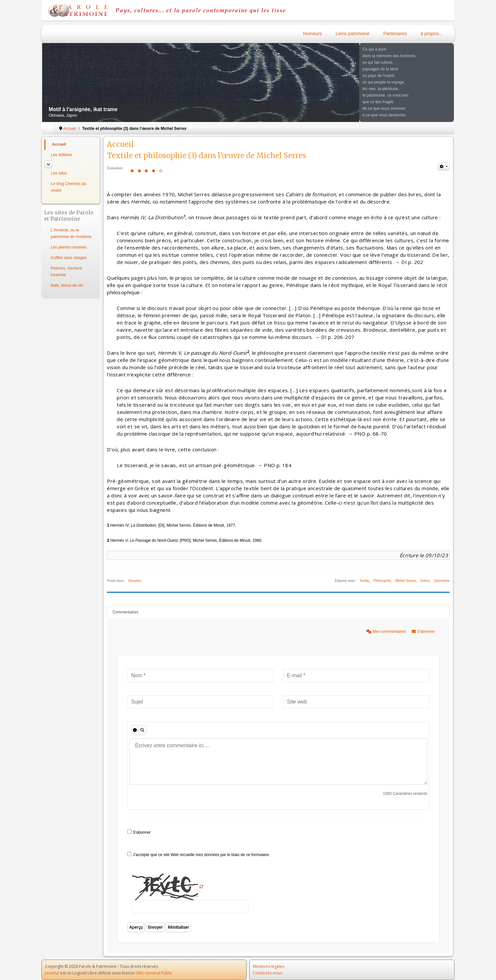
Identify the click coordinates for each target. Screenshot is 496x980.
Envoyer (155, 927)
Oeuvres (135, 581)
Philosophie (382, 581)
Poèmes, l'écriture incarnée (66, 272)
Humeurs (313, 34)
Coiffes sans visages (69, 258)
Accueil (59, 144)
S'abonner (423, 632)
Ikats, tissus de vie (67, 285)
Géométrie (442, 581)
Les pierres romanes (69, 247)
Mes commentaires (387, 632)
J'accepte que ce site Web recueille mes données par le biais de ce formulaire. (198, 854)
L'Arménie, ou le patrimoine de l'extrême (71, 233)
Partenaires (395, 34)
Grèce (425, 581)
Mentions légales (269, 966)
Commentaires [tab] (125, 612)
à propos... (432, 34)
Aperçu (136, 927)
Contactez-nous (268, 973)
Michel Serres (406, 581)
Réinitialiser (178, 927)
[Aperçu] (142, 730)
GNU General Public (154, 973)
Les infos (59, 173)
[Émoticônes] (135, 730)
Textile (364, 581)
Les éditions (62, 155)
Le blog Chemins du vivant (69, 187)
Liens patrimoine (353, 34)
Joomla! (52, 973)
